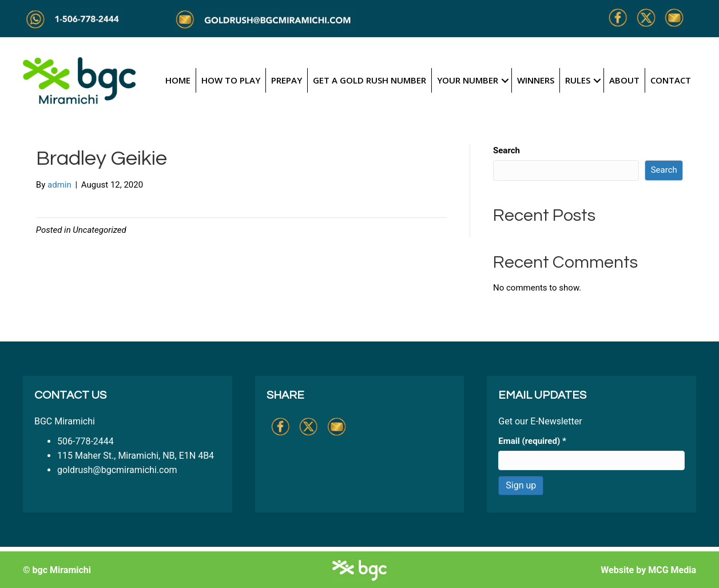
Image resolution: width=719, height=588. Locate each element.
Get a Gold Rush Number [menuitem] (370, 80)
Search (507, 150)
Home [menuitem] (178, 80)
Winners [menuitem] (536, 80)
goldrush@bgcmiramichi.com (117, 470)
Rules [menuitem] (578, 80)
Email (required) (532, 441)
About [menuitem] (624, 80)
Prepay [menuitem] (287, 80)
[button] (505, 80)
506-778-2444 (86, 441)
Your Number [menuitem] (468, 80)
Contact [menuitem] (671, 80)
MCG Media (672, 570)
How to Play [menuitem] (231, 80)
